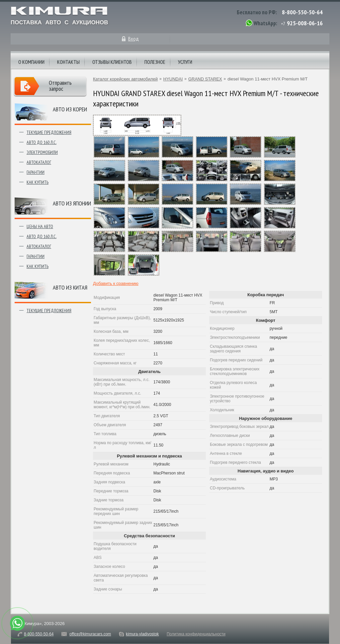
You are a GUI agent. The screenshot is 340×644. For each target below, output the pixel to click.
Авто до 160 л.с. (42, 142)
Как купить (38, 182)
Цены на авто (40, 226)
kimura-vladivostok (142, 634)
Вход (133, 39)
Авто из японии (72, 203)
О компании (31, 62)
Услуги (185, 62)
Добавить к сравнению (116, 283)
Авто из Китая (70, 287)
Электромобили (42, 152)
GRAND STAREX (205, 79)
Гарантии (36, 172)
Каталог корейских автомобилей (125, 79)
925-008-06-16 (305, 23)
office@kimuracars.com (90, 634)
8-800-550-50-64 (302, 12)
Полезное (155, 62)
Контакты (68, 62)
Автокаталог (39, 162)
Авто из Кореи (70, 109)
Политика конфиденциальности (196, 634)
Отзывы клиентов (112, 62)
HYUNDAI (173, 79)
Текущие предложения (49, 132)
